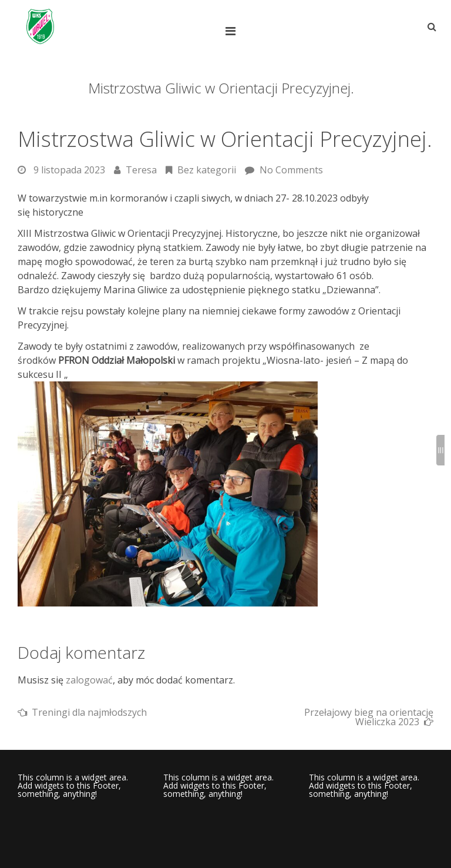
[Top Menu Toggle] (233, 31)
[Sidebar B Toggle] (440, 450)
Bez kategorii (207, 170)
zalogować (89, 680)
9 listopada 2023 (69, 170)
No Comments (291, 170)
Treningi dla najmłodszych (89, 712)
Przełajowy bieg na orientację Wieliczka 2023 (369, 717)
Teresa (141, 170)
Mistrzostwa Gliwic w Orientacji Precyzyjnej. (225, 139)
